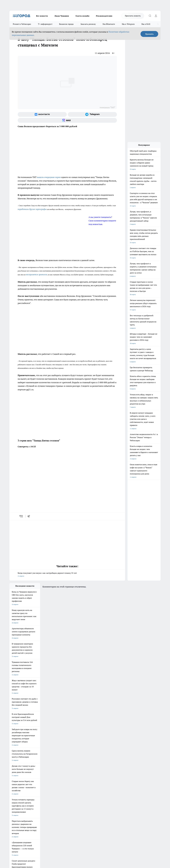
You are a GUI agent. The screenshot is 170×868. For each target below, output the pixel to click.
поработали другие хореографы (32, 209)
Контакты (72, 790)
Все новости (42, 16)
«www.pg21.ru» (26, 801)
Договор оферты (45, 793)
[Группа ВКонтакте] (42, 114)
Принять (149, 34)
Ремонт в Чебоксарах (22, 24)
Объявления (13, 793)
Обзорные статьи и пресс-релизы (80, 793)
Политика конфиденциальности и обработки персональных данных (32, 834)
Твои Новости (34, 773)
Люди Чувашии (62, 16)
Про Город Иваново (97, 773)
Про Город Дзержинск (17, 781)
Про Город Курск (35, 776)
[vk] (21, 516)
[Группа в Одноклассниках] (119, 777)
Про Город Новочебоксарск (19, 773)
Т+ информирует (45, 24)
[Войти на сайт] (156, 16)
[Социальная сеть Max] (67, 120)
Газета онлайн (82, 16)
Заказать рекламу (88, 24)
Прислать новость (133, 16)
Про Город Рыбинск (56, 776)
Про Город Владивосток (38, 781)
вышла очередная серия (49, 177)
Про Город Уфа (75, 776)
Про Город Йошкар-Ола (58, 773)
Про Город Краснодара (58, 781)
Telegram (12, 790)
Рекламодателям (104, 16)
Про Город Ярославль (17, 776)
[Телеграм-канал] (92, 114)
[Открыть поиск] (150, 16)
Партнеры (73, 796)
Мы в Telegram (128, 24)
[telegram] (29, 516)
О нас (41, 790)
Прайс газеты (14, 796)
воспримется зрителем (37, 275)
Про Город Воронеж (77, 773)
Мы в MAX (146, 24)
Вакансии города (66, 24)
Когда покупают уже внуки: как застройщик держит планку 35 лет (67, 575)
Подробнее (72, 830)
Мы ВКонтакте (109, 24)
